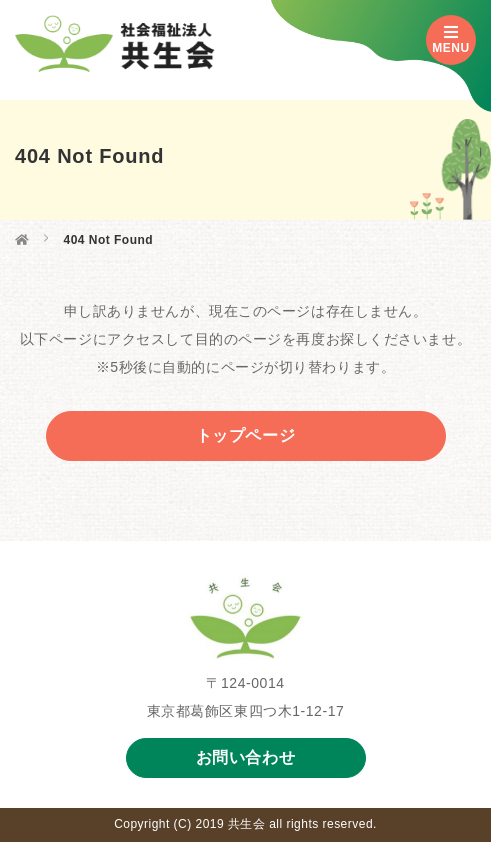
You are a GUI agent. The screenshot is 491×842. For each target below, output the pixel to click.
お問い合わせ (246, 757)
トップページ (246, 435)
